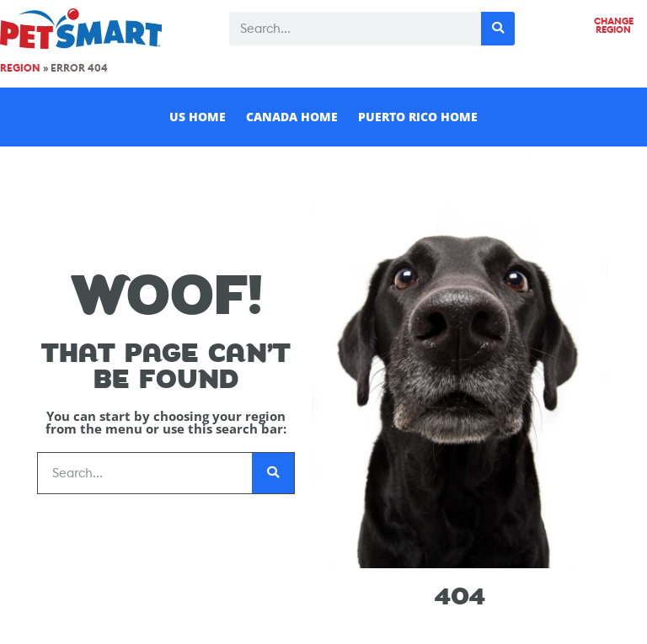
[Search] (498, 29)
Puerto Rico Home (418, 117)
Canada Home (292, 117)
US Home (198, 117)
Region (20, 68)
